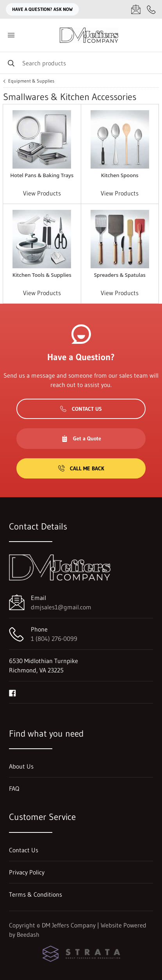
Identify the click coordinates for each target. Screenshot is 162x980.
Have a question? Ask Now (42, 9)
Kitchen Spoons (120, 175)
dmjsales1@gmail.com (61, 607)
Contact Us (81, 409)
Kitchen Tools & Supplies (42, 275)
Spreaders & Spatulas (120, 275)
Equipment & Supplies (31, 81)
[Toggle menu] (11, 35)
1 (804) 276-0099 (54, 639)
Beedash (28, 934)
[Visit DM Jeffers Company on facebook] (12, 692)
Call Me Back (81, 468)
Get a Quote (81, 438)
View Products (42, 193)
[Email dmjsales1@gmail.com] (136, 9)
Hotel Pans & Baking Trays (42, 175)
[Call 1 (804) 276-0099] (151, 9)
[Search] (81, 63)
